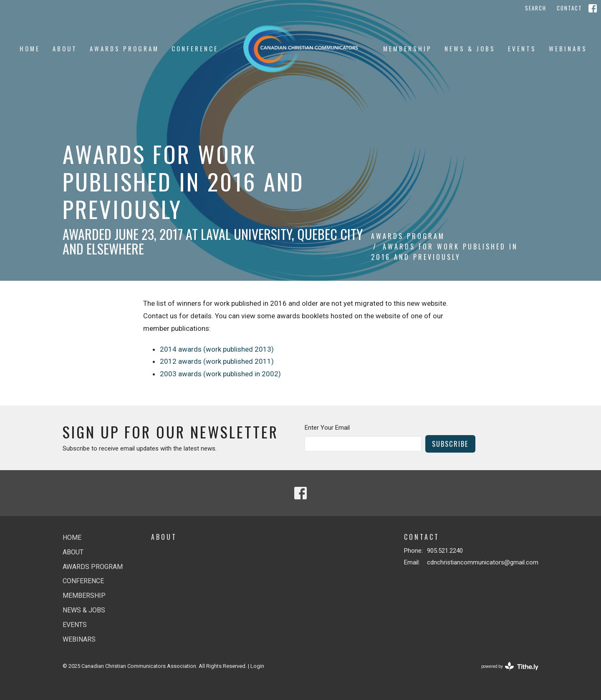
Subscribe (450, 444)
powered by (510, 666)
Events (522, 48)
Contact (569, 8)
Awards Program (124, 48)
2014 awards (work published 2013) (217, 349)
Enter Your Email (327, 428)
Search (536, 8)
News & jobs (470, 48)
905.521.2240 (445, 551)
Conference (195, 48)
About (65, 48)
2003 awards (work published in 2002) (220, 374)
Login (257, 666)
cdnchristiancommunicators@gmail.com (483, 562)
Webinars (568, 48)
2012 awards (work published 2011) (217, 361)
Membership (408, 48)
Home (30, 48)
